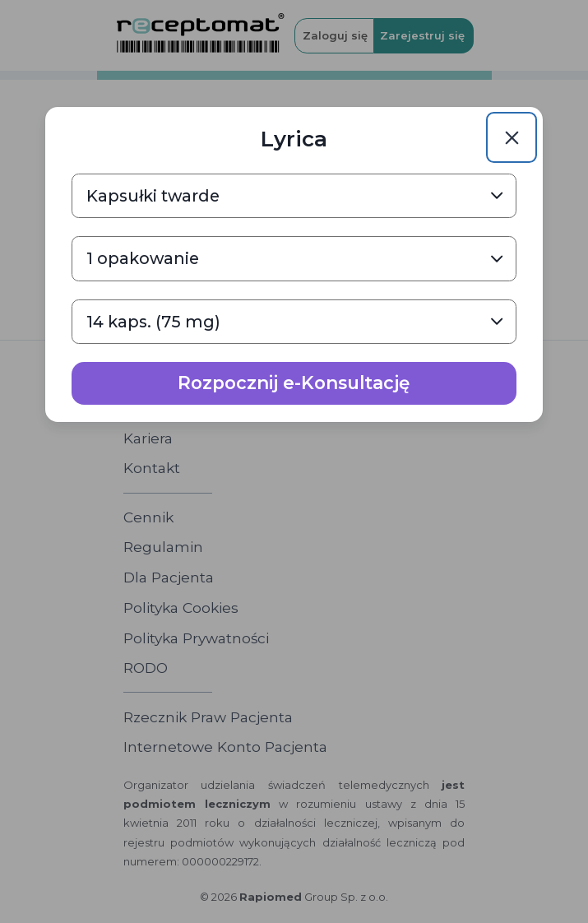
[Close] (512, 137)
